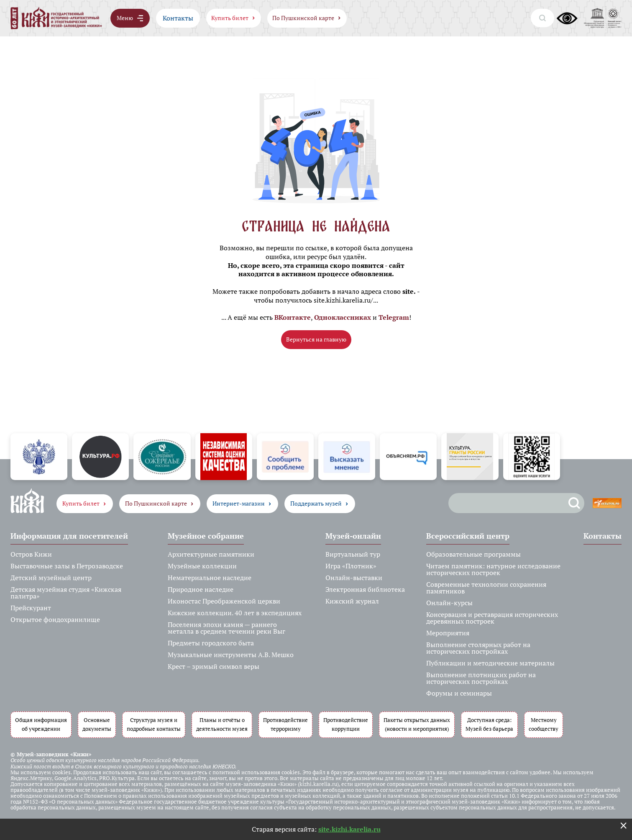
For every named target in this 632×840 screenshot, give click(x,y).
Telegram (394, 317)
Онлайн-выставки (354, 578)
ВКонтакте (293, 317)
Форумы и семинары (459, 693)
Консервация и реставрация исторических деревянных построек (492, 618)
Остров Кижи (31, 554)
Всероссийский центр (468, 536)
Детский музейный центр (51, 578)
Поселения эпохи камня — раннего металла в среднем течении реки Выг (226, 628)
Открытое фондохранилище (55, 619)
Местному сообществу (544, 724)
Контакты (178, 18)
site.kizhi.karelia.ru (349, 829)
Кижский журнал (352, 601)
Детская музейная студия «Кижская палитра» (66, 593)
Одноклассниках (343, 317)
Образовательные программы (473, 554)
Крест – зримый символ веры (214, 666)
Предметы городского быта (211, 643)
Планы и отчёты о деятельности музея (222, 724)
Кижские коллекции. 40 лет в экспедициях (235, 613)
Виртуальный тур (353, 554)
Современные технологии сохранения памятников (486, 588)
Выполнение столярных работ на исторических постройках (478, 648)
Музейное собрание (206, 536)
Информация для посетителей (69, 536)
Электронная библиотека (365, 589)
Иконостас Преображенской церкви (224, 601)
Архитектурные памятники (211, 554)
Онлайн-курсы (449, 603)
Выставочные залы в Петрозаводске (67, 566)
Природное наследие (201, 589)
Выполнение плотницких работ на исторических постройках (481, 678)
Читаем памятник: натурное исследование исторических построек (493, 569)
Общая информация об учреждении (41, 724)
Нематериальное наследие (210, 578)
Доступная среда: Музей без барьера (489, 724)
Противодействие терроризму (285, 724)
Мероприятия (448, 633)
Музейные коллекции (202, 566)
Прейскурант (31, 608)
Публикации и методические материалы (490, 663)
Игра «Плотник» (351, 566)
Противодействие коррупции (346, 724)
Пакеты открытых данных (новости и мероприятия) (417, 724)
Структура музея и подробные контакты (154, 724)
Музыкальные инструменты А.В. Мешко (231, 655)
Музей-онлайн (353, 536)
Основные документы (97, 724)
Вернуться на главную (316, 339)
